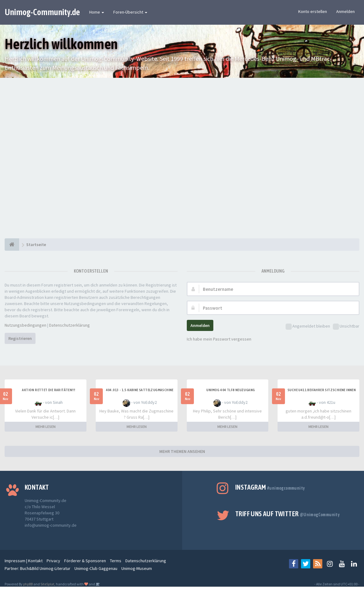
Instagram (270, 487)
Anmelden (345, 11)
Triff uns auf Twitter (287, 514)
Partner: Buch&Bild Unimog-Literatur (38, 568)
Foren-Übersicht (130, 12)
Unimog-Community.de (42, 12)
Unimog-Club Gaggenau (96, 568)
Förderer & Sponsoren (85, 561)
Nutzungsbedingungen (25, 325)
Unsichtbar (346, 326)
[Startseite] (12, 245)
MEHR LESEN (46, 427)
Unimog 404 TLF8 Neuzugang (230, 390)
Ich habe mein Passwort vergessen (219, 339)
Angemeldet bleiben (308, 326)
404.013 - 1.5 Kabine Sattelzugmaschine (140, 390)
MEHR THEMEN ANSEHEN (182, 451)
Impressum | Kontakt (24, 561)
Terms (116, 561)
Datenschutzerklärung (69, 325)
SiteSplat (47, 584)
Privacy (53, 561)
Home (97, 12)
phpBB (28, 584)
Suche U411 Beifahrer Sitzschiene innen (322, 390)
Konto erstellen (313, 11)
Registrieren (20, 338)
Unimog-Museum (137, 568)
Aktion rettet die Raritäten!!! (48, 390)
